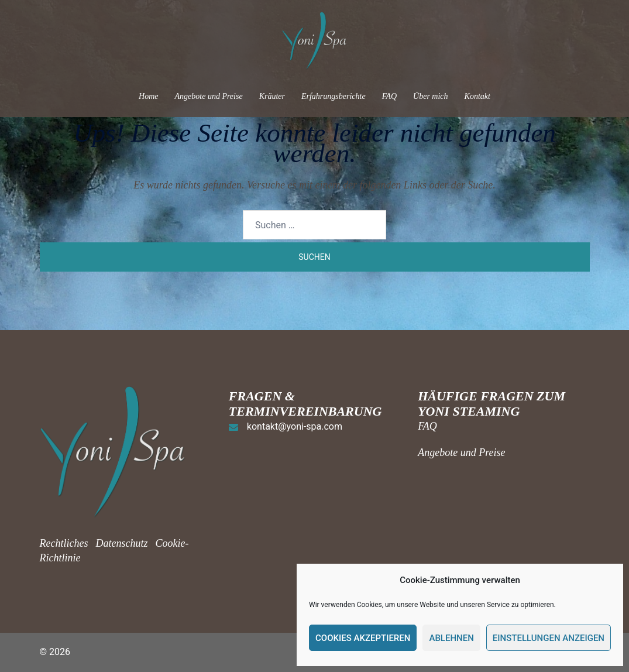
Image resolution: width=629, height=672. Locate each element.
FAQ (389, 96)
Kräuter (272, 96)
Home (148, 96)
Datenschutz (121, 543)
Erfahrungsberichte (334, 96)
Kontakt (477, 96)
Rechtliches (65, 543)
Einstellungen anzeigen (549, 638)
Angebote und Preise (209, 96)
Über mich (431, 96)
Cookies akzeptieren (363, 638)
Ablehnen (451, 638)
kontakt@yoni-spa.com (295, 426)
